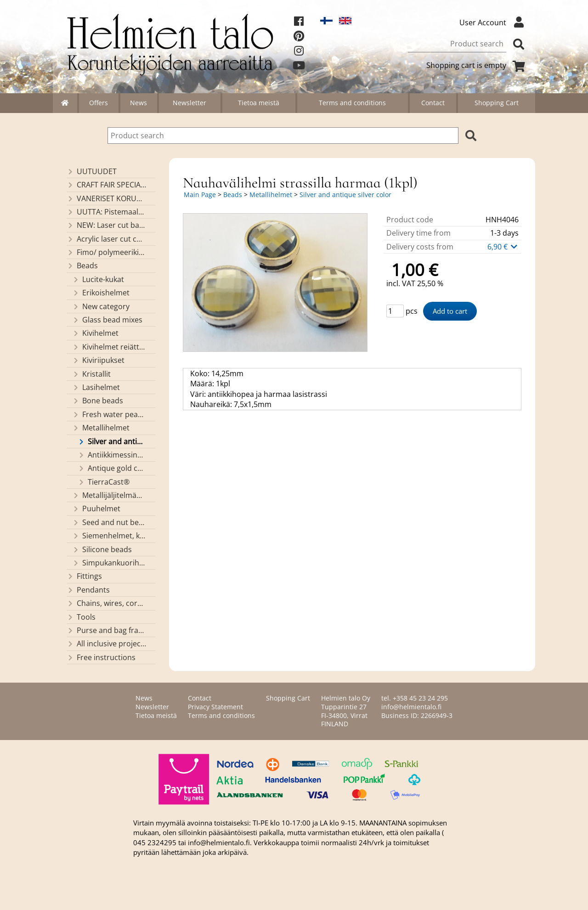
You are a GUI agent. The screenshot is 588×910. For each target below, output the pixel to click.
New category (101, 306)
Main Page (200, 195)
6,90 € (503, 247)
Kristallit (91, 374)
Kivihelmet (95, 333)
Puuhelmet (96, 509)
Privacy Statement (215, 707)
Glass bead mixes (107, 320)
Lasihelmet (96, 387)
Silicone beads (102, 549)
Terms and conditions (352, 103)
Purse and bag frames (107, 630)
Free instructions (101, 657)
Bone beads (98, 401)
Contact (433, 103)
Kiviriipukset (98, 360)
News (139, 103)
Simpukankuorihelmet (109, 563)
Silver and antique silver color (112, 441)
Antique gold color (112, 468)
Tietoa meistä (259, 103)
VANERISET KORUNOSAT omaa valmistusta (107, 198)
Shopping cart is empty (477, 65)
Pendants (88, 590)
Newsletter (189, 103)
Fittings (84, 576)
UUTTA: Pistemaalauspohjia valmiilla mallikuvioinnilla (107, 212)
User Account (494, 23)
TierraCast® (104, 482)
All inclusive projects (107, 644)
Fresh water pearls (109, 414)
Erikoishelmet (101, 293)
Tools (81, 617)
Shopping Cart (497, 103)
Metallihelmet (101, 428)
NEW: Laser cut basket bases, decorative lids (107, 225)
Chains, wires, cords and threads (107, 603)
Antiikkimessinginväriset (112, 455)
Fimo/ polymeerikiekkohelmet (107, 252)
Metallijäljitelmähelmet (109, 495)
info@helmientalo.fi (411, 707)
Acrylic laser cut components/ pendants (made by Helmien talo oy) (107, 239)
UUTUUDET (92, 171)
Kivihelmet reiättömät (109, 347)
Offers (99, 103)
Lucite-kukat (98, 279)
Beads (82, 266)
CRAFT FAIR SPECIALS (107, 185)
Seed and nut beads (109, 522)
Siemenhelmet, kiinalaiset (109, 536)
